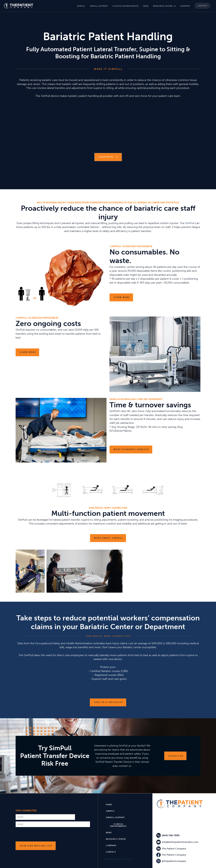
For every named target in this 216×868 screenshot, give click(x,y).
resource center (163, 6)
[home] (19, 6)
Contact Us (176, 756)
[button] (164, 6)
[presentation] (38, 834)
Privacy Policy (110, 859)
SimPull (190, 223)
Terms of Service (125, 859)
